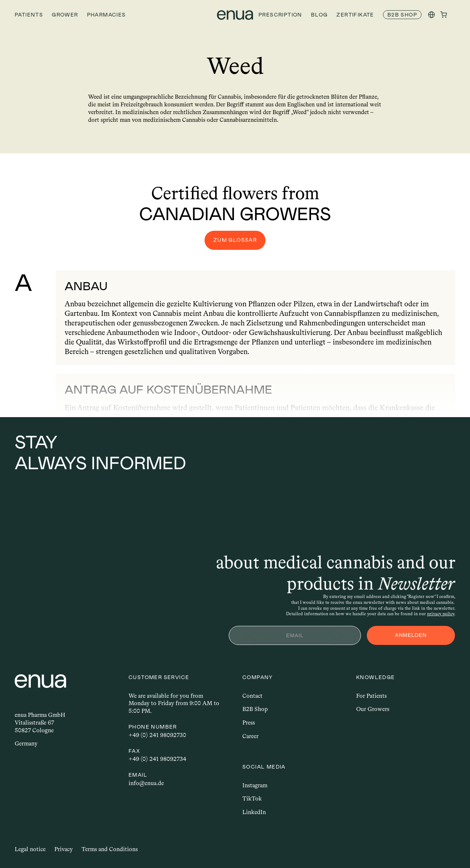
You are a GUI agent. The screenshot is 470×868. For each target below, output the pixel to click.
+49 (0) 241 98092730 (157, 735)
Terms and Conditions (110, 849)
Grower (65, 15)
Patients (29, 15)
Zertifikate (355, 15)
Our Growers (373, 709)
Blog (319, 15)
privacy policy (441, 614)
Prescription (280, 15)
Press (249, 723)
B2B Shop (255, 709)
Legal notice (30, 849)
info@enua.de (146, 783)
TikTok (252, 798)
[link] (402, 15)
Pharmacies (106, 15)
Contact (252, 696)
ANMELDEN (411, 635)
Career (250, 736)
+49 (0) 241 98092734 (157, 759)
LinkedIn (254, 812)
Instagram (255, 785)
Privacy (64, 849)
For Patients (371, 696)
